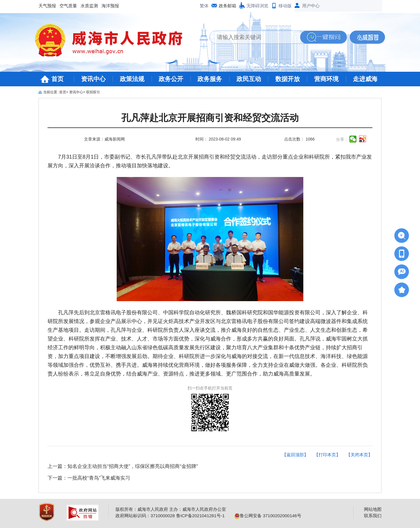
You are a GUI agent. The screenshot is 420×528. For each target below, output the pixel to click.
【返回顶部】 (295, 455)
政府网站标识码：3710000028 (145, 516)
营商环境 (326, 79)
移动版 (285, 6)
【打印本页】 (327, 455)
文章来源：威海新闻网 (104, 139)
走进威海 (365, 79)
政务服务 (210, 79)
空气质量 (68, 6)
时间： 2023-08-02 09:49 (218, 139)
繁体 (204, 6)
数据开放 (288, 79)
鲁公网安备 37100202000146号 (268, 516)
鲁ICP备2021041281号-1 (201, 516)
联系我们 (373, 516)
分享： (342, 139)
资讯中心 (93, 79)
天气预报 (47, 6)
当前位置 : (51, 92)
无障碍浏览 (257, 6)
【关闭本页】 (359, 455)
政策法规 (132, 79)
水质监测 (89, 6)
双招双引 (93, 92)
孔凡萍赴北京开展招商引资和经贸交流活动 (210, 118)
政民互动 (249, 79)
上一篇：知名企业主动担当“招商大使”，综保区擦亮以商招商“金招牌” (123, 466)
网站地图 (373, 509)
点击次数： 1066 (299, 139)
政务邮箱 (228, 6)
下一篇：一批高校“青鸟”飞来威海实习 (89, 478)
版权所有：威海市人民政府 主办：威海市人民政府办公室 (171, 509)
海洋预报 (110, 6)
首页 (57, 79)
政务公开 (171, 79)
